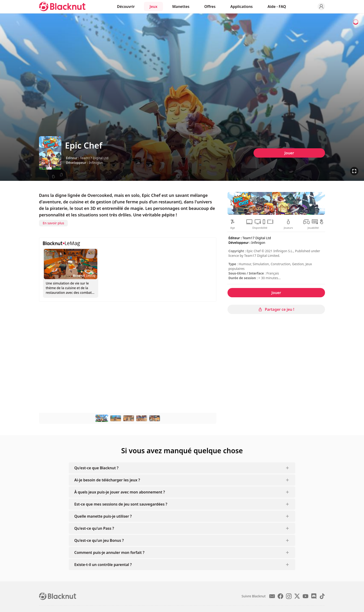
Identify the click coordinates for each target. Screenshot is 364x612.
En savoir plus (53, 223)
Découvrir (126, 7)
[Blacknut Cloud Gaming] (62, 7)
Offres (210, 7)
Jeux (153, 7)
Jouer (289, 153)
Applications (241, 7)
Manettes (181, 7)
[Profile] (321, 7)
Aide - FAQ (277, 7)
